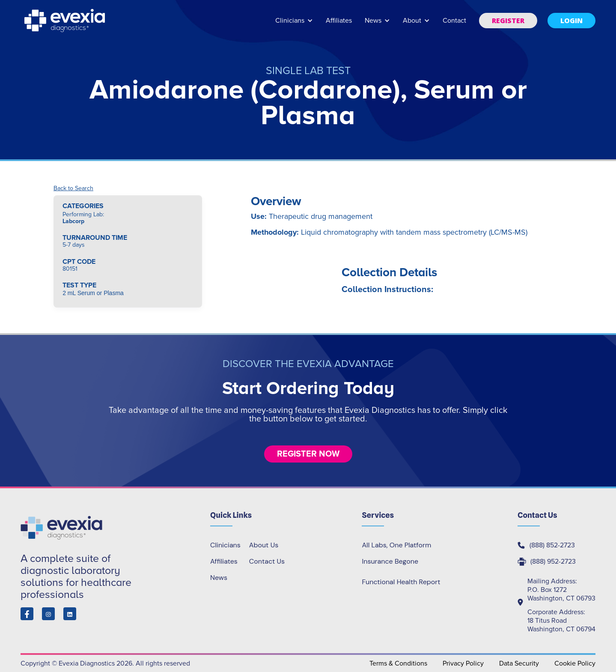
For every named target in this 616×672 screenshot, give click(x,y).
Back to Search (73, 188)
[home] (65, 21)
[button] (294, 25)
